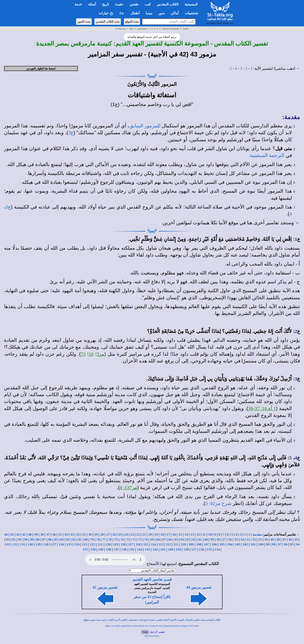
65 (176, 540)
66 (170, 540)
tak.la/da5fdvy (152, 636)
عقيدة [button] (119, 4)
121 (100, 544)
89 (32, 540)
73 (83, 354)
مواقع (86, 620)
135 (209, 549)
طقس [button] (134, 4)
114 (153, 544)
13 (192, 534)
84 (62, 540)
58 (218, 540)
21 (144, 534)
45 (296, 540)
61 (200, 540)
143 (147, 549)
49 (272, 540)
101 (253, 544)
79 (92, 540)
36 (54, 534)
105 (222, 544)
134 (217, 549)
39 (36, 534)
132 (15, 544)
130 (30, 544)
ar (152, 29)
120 (108, 544)
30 (90, 534)
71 (140, 540)
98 (274, 544)
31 (84, 534)
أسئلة (166, 620)
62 (194, 540)
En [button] (122, 13)
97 (280, 544)
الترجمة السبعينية (267, 155)
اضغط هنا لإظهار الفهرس (41, 69)
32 (78, 534)
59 (212, 540)
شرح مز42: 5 (218, 503)
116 (138, 544)
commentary (142, 29)
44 (6, 534)
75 (116, 540)
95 (292, 544)
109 (191, 544)
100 (261, 544)
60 (206, 540)
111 (176, 544)
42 (18, 534)
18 (162, 534)
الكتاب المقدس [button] (168, 4)
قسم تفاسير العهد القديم (152, 579)
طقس (159, 620)
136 (202, 549)
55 (236, 540)
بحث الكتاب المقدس (108, 22)
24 (126, 534)
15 (180, 534)
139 (178, 549)
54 (242, 540)
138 (186, 549)
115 (146, 544)
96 (286, 544)
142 (155, 549)
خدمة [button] (78, 4)
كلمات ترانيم (108, 620)
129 (38, 544)
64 (182, 540)
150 (93, 549)
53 (248, 540)
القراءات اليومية (185, 620)
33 (72, 534)
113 (161, 544)
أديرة (117, 620)
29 (96, 534)
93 (8, 540)
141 (163, 549)
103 (238, 544)
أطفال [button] (135, 13)
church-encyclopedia (171, 29)
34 (66, 534)
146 (124, 549)
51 (260, 540)
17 (168, 534)
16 (174, 534)
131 (23, 544)
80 (86, 540)
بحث (203, 620)
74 (122, 540)
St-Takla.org (120, 29)
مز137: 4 (128, 487)
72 (134, 540)
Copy (145, 632)
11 (204, 534)
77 (104, 540)
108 (199, 544)
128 (46, 544)
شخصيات (132, 620)
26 (114, 534)
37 (48, 534)
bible (131, 29)
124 (77, 544)
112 (169, 544)
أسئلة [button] (92, 4)
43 (12, 534)
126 (61, 544)
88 (38, 540)
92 (14, 540)
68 (158, 540)
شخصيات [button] (193, 13)
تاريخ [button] (106, 4)
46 (290, 540)
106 (214, 544)
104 (230, 544)
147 (116, 549)
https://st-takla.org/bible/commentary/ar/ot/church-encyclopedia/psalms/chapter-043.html (152, 626)
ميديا (98, 620)
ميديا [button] (149, 13)
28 (102, 534)
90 (26, 540)
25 (120, 534)
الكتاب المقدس (213, 620)
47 (284, 540)
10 (91, 354)
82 (74, 540)
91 (20, 540)
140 (171, 549)
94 (298, 544)
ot (158, 29)
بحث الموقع (132, 22)
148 (109, 549)
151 (85, 549)
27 (108, 534)
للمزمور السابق (145, 126)
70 (146, 540)
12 (198, 534)
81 (80, 540)
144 (140, 549)
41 (24, 534)
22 (138, 534)
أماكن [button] (175, 13)
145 (132, 549)
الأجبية (173, 620)
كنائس (124, 620)
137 (194, 549)
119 (116, 544)
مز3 (101, 354)
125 (69, 544)
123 (85, 544)
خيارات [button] (106, 13)
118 (123, 544)
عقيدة (152, 620)
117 (131, 544)
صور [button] (161, 13)
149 (101, 549)
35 (60, 534)
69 (152, 540)
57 (224, 540)
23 (132, 534)
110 (183, 544)
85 (56, 540)
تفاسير (197, 620)
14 (186, 534)
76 (110, 540)
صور (93, 620)
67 (164, 540)
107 (206, 544)
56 (230, 540)
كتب (140, 620)
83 (68, 540)
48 (278, 540)
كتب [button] (148, 4)
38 (42, 534)
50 (266, 540)
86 (50, 540)
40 (30, 534)
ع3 (71, 133)
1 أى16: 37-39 (262, 408)
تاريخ (146, 620)
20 (150, 534)
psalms (186, 29)
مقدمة (292, 117)
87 (44, 540)
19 (156, 534)
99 (268, 544)
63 (188, 540)
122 (92, 544)
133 (7, 544)
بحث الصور (84, 22)
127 (54, 544)
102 (245, 544)
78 (98, 540)
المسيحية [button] (191, 4)
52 (254, 540)
